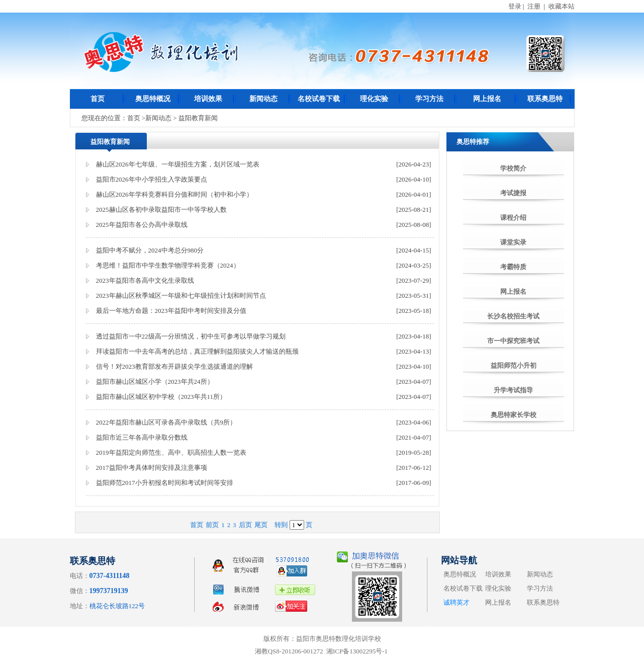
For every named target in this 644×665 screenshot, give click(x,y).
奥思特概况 (153, 99)
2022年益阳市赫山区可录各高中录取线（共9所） (166, 422)
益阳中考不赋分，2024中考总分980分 (150, 250)
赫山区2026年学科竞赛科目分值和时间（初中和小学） (174, 194)
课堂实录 (513, 242)
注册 (534, 6)
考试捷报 (513, 193)
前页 (212, 525)
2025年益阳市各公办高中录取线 (142, 225)
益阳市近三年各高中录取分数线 (142, 437)
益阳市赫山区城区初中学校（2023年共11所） (161, 397)
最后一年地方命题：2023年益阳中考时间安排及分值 (171, 311)
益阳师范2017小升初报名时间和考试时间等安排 (165, 483)
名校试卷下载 (319, 99)
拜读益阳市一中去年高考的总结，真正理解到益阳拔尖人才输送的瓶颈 (197, 351)
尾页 (261, 525)
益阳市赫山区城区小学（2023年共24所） (155, 382)
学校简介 (513, 168)
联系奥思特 (545, 99)
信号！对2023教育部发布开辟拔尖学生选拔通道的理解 (174, 366)
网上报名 (487, 99)
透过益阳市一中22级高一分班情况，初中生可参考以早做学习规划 (191, 336)
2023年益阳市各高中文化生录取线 (145, 280)
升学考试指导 (513, 390)
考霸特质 (513, 267)
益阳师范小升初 (514, 365)
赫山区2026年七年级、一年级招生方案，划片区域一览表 (178, 164)
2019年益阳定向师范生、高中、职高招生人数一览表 (171, 452)
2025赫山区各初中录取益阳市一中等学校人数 (161, 210)
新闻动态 (263, 99)
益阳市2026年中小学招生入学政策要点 (152, 179)
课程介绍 (513, 218)
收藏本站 (562, 6)
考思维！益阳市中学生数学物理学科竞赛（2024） (168, 265)
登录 (515, 6)
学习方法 (429, 99)
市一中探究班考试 (513, 341)
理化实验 (374, 99)
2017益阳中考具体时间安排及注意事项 (152, 468)
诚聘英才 (456, 602)
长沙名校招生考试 (513, 316)
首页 (98, 99)
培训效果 (208, 99)
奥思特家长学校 (514, 415)
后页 (245, 525)
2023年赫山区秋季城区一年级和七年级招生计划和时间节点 (181, 296)
